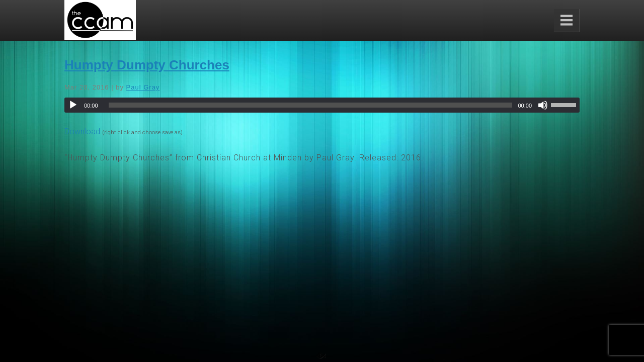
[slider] (311, 105)
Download (82, 131)
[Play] (73, 105)
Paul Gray (143, 87)
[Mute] (543, 105)
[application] (322, 105)
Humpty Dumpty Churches (147, 65)
